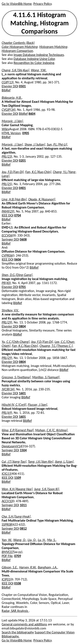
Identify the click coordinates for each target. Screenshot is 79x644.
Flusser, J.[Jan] (37, 405)
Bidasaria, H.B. (12, 98)
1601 (22, 393)
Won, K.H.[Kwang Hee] (17, 489)
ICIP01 (6, 579)
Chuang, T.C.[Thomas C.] (56, 346)
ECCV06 (7, 235)
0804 (22, 326)
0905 (26, 133)
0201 (22, 160)
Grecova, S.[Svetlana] (16, 377)
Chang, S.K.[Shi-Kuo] (15, 70)
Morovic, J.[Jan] (12, 144)
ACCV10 (7, 501)
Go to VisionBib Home (17, 4)
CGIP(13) (8, 82)
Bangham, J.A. (48, 567)
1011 (23, 505)
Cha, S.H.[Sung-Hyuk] (16, 516)
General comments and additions (24, 624)
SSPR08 (7, 524)
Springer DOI (10, 239)
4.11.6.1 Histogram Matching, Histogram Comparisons (39, 23)
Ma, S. (52, 540)
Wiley (5, 129)
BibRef (6, 90)
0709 (17, 556)
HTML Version (11, 133)
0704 (17, 215)
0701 (22, 287)
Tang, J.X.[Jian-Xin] (41, 462)
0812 (23, 528)
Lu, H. (42, 540)
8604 (32, 114)
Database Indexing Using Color (34, 59)
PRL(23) (7, 156)
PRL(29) (7, 322)
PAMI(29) (8, 211)
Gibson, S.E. (10, 567)
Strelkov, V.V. (10, 310)
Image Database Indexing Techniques (39, 55)
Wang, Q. (20, 540)
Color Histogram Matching (20, 47)
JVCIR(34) (8, 389)
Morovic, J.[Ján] (12, 121)
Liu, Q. (32, 540)
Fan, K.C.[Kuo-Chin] (38, 172)
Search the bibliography (18, 632)
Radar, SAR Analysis (15, 611)
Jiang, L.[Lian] (64, 462)
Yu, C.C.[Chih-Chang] (16, 342)
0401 (22, 188)
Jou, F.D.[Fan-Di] (13, 172)
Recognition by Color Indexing (34, 63)
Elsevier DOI (10, 86)
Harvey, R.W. (28, 567)
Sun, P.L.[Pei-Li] (57, 144)
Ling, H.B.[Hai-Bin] (14, 199)
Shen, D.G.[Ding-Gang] (17, 275)
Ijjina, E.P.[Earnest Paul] (18, 430)
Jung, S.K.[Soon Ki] (47, 489)
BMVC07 (8, 552)
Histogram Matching (53, 47)
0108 (17, 583)
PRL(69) (7, 413)
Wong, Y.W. (39, 70)
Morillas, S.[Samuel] (46, 377)
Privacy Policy (42, 4)
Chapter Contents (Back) (18, 43)
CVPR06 (7, 255)
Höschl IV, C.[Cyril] (14, 405)
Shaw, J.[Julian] (35, 144)
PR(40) (6, 283)
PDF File (7, 556)
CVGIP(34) (9, 110)
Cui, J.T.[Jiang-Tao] (14, 462)
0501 (22, 86)
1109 (17, 478)
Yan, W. (7, 540)
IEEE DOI (8, 215)
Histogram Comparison (17, 51)
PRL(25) (7, 184)
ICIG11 (6, 474)
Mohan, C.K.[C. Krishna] (51, 430)
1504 (23, 450)
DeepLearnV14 (12, 446)
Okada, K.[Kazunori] (42, 199)
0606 (17, 259)
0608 (23, 239)
